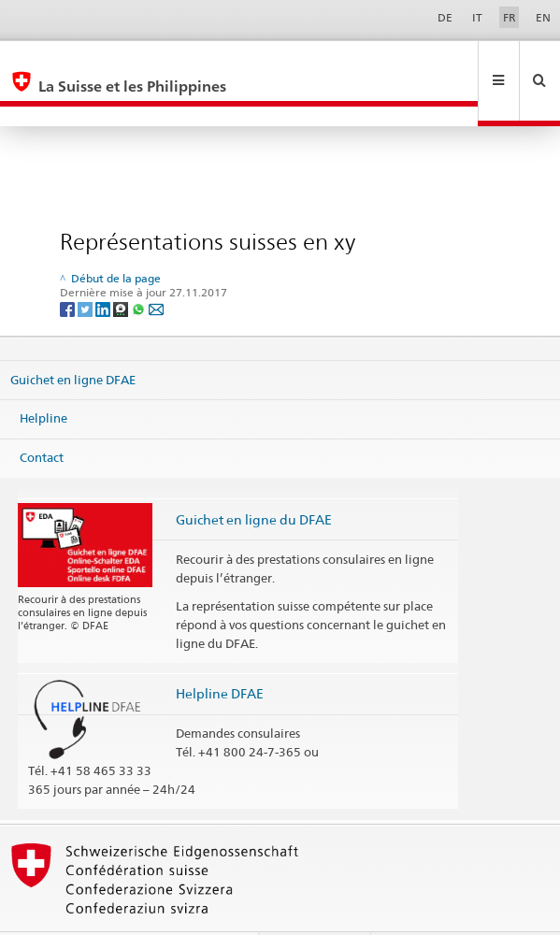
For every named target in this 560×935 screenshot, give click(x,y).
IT (477, 17)
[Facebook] (69, 268)
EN (543, 17)
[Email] (156, 268)
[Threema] (122, 268)
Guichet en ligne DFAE (73, 338)
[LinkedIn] (104, 268)
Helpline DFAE (220, 653)
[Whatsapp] (140, 268)
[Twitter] (86, 268)
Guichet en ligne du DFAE (254, 479)
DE (445, 17)
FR (510, 17)
